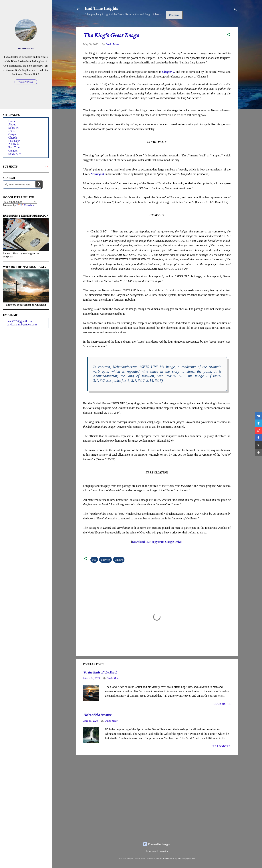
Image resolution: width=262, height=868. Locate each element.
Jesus (106, 26)
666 (94, 571)
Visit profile (26, 82)
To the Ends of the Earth (100, 684)
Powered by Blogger (157, 844)
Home (92, 26)
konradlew (164, 851)
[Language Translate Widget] (20, 202)
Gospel (122, 26)
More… (192, 26)
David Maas (26, 48)
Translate (25, 205)
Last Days (173, 26)
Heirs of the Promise (97, 726)
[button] (228, 46)
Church (139, 26)
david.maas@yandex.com (22, 324)
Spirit (155, 26)
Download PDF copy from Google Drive (157, 553)
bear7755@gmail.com (20, 321)
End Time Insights (101, 9)
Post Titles (14, 147)
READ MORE (222, 715)
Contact (13, 151)
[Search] (236, 10)
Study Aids (15, 154)
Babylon (105, 571)
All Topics (14, 144)
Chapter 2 (168, 83)
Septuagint (97, 185)
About (12, 124)
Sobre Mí (14, 128)
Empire (119, 571)
